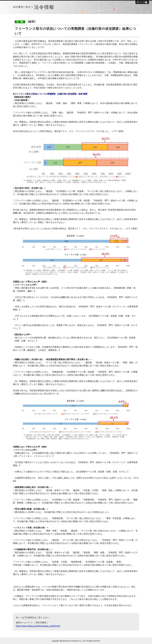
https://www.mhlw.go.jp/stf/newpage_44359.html (38, 626)
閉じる (140, 2)
